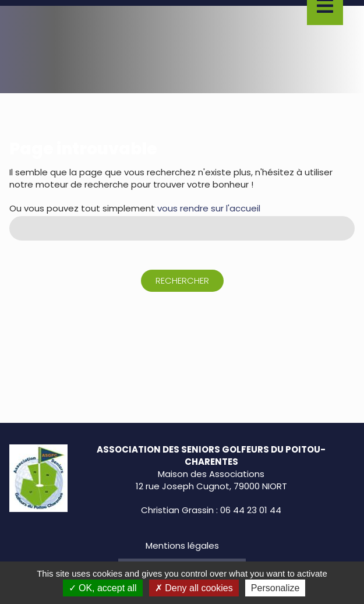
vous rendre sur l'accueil (209, 208)
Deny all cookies (194, 588)
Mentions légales (182, 545)
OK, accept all (103, 588)
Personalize (275, 588)
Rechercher (182, 280)
